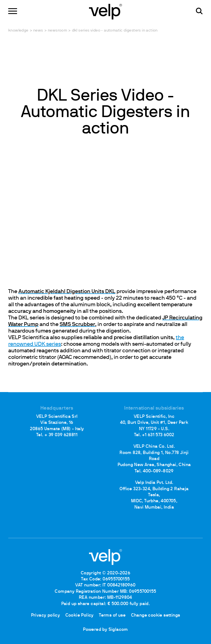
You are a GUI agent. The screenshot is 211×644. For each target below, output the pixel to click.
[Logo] (105, 11)
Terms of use (112, 615)
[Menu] (13, 11)
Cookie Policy (80, 615)
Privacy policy (46, 615)
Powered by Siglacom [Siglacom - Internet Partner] (105, 630)
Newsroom (57, 31)
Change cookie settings (156, 615)
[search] (199, 11)
